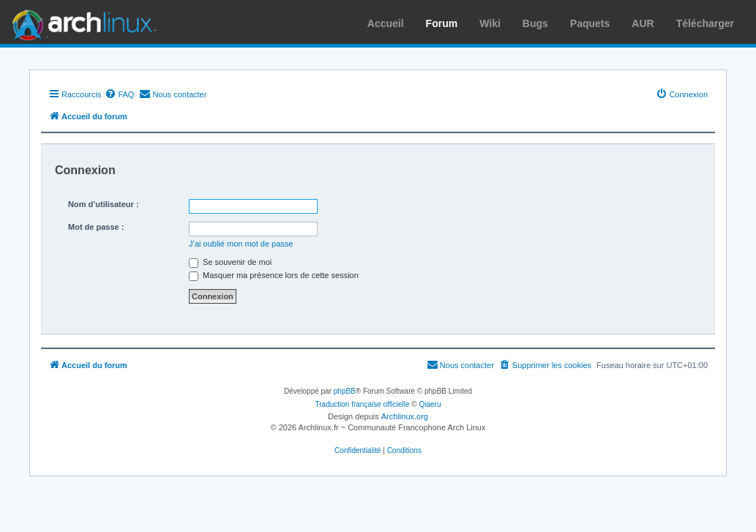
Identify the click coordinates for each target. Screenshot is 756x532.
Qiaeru (430, 404)
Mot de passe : (96, 227)
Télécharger (705, 23)
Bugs (535, 23)
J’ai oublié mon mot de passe (241, 244)
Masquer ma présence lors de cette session (274, 275)
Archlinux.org (405, 416)
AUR (643, 23)
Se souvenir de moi (230, 262)
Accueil (386, 23)
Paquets (590, 23)
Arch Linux (81, 22)
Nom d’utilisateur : (104, 204)
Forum (442, 23)
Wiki (490, 23)
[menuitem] (119, 94)
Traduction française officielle (363, 404)
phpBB (345, 391)
